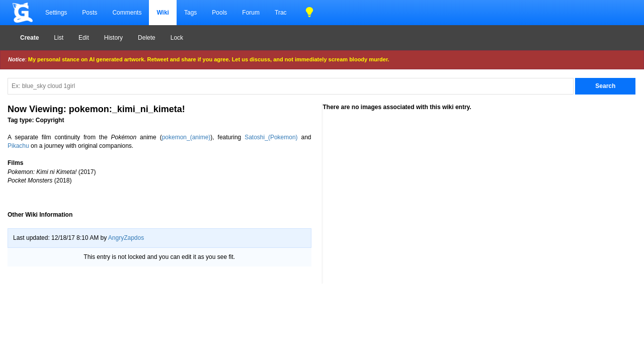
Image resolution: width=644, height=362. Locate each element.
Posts (90, 13)
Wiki (163, 13)
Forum (251, 13)
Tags (190, 13)
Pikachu (18, 146)
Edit (84, 38)
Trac (281, 13)
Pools (219, 13)
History (113, 38)
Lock (177, 38)
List (59, 38)
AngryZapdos (126, 238)
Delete (147, 38)
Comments (127, 13)
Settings (56, 13)
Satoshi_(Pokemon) (271, 137)
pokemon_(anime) (186, 137)
